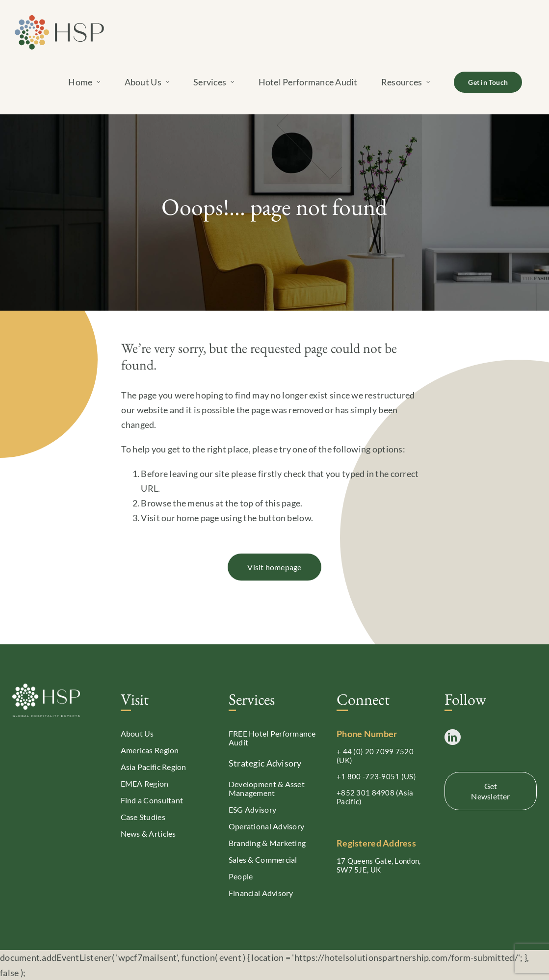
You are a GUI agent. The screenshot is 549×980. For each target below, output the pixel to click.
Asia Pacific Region (154, 767)
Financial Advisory (261, 893)
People (241, 876)
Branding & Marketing (267, 843)
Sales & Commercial (263, 860)
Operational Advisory (266, 826)
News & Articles (148, 834)
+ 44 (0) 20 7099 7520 (375, 751)
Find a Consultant (152, 800)
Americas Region (150, 750)
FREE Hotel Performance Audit (272, 738)
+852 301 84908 (366, 793)
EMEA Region (145, 783)
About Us (137, 733)
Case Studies (143, 817)
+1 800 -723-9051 (368, 776)
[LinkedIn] (452, 737)
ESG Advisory (252, 809)
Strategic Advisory (265, 763)
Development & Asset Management (267, 788)
